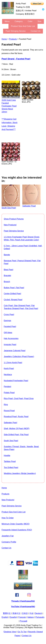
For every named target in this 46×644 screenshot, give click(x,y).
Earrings (7, 321)
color (30, 21)
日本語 (25, 613)
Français (22, 617)
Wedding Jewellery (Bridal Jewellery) (20, 473)
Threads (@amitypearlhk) (23, 601)
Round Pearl (9, 411)
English (5, 617)
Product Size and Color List (23, 26)
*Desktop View (10, 632)
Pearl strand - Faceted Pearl (16, 59)
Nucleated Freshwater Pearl (16, 381)
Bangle (7, 255)
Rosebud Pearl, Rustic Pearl (16, 417)
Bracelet (7, 276)
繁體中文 (7, 613)
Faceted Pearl (10, 326)
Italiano (31, 617)
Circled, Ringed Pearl (13, 300)
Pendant (7, 387)
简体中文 (16, 613)
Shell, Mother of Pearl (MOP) (17, 429)
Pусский (23, 621)
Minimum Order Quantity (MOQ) (16, 524)
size (39, 21)
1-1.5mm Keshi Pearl (13, 363)
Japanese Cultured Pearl (15, 351)
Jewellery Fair (8, 536)
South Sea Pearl (11, 441)
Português (40, 617)
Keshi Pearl (9, 368)
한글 (31, 613)
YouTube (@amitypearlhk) (23, 607)
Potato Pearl (9, 393)
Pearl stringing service (16, 31)
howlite (7, 455)
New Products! (10, 225)
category (19, 21)
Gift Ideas (8, 333)
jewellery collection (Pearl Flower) (19, 356)
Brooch (7, 282)
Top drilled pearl (11, 467)
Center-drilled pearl (12, 294)
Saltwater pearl (10, 423)
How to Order (8, 518)
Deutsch (38, 613)
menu (7, 21)
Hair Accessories (11, 338)
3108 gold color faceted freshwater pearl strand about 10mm (9, 106)
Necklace (8, 375)
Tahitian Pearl (10, 461)
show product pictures (14, 219)
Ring (6, 405)
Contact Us (36, 31)
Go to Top (22, 632)
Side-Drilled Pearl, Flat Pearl (16, 435)
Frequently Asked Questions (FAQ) (17, 530)
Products (13, 39)
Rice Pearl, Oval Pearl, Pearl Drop (19, 398)
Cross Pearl (9, 314)
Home (4, 39)
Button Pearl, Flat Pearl (14, 288)
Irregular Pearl (10, 345)
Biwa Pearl (8, 270)
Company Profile (9, 542)
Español (13, 617)
